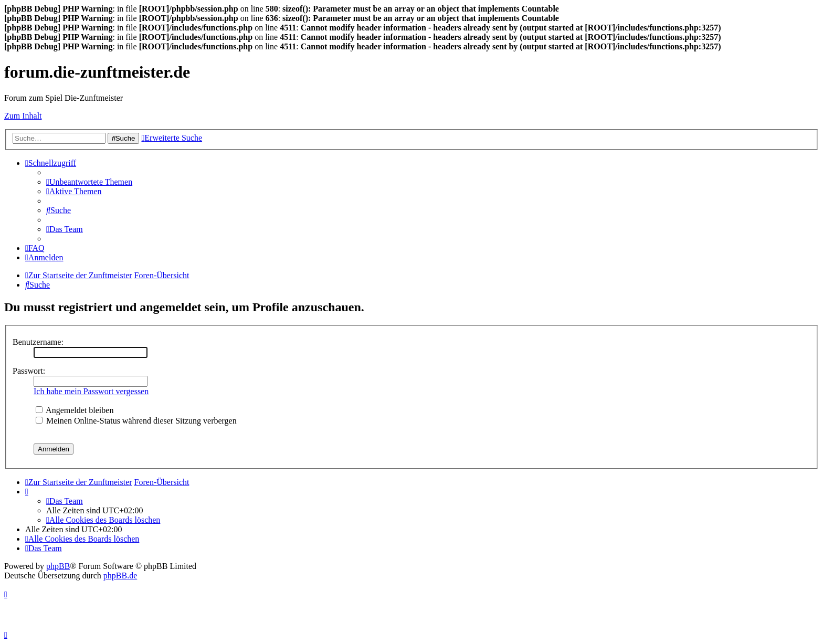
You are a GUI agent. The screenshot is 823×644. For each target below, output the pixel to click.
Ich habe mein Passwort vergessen (91, 391)
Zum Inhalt (23, 116)
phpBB (58, 566)
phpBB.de (120, 576)
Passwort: (29, 371)
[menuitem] (89, 182)
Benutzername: (38, 342)
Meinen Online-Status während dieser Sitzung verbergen (136, 421)
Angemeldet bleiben (75, 410)
